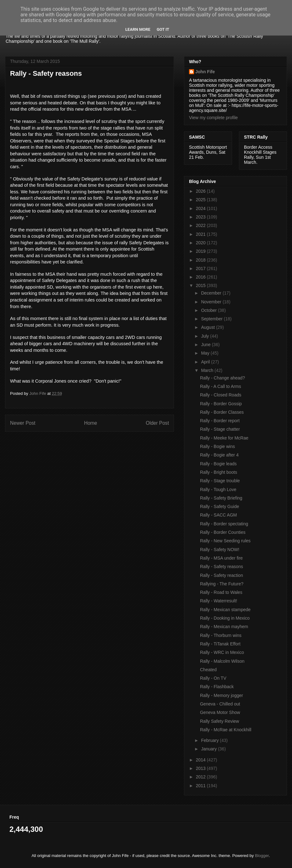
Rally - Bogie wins (217, 446)
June (206, 345)
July (205, 336)
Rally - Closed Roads (221, 395)
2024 (201, 208)
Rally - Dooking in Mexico (225, 618)
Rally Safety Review (220, 721)
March (208, 370)
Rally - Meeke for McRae (224, 438)
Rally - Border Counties (223, 532)
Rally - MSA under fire (221, 558)
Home (91, 423)
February (210, 740)
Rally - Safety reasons (222, 567)
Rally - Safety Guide (220, 506)
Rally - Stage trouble (220, 481)
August (208, 327)
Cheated (208, 670)
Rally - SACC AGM (218, 515)
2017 (201, 268)
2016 (201, 277)
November (212, 302)
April (206, 362)
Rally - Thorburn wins (221, 635)
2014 (201, 760)
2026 (201, 191)
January (209, 749)
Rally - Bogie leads (218, 464)
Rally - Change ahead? (222, 378)
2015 (201, 285)
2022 (201, 225)
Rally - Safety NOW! (220, 550)
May (206, 353)
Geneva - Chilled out (220, 704)
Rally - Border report (220, 421)
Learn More (138, 29)
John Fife (205, 72)
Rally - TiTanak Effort (220, 644)
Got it (163, 29)
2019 (201, 251)
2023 (201, 217)
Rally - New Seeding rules (225, 541)
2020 (201, 243)
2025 (201, 200)
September (212, 319)
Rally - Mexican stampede (225, 610)
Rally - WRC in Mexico (222, 652)
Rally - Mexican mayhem (224, 627)
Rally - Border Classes (222, 412)
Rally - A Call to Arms (221, 386)
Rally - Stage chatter (220, 429)
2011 (201, 786)
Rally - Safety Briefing (221, 498)
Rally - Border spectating (224, 524)
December (212, 293)
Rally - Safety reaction (222, 575)
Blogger (262, 856)
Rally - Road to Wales (221, 592)
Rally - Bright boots (219, 472)
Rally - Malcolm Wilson (222, 661)
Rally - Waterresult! (219, 601)
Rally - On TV (213, 678)
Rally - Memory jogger (222, 695)
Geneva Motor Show (220, 712)
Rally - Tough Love (218, 489)
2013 (201, 768)
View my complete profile (213, 118)
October (209, 310)
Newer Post (23, 423)
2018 (201, 260)
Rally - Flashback (217, 687)
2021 (201, 234)
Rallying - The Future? (222, 584)
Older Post (157, 423)
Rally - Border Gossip (221, 404)
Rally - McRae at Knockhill (226, 730)
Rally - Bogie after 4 (219, 455)
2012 (201, 777)
